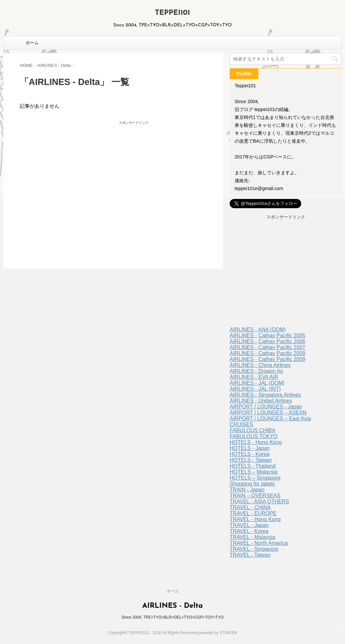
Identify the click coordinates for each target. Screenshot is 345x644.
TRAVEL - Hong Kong (255, 519)
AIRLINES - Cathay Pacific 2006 (267, 341)
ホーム (32, 43)
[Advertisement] (77, 183)
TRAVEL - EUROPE (253, 513)
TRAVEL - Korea (249, 531)
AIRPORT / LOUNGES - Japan (266, 407)
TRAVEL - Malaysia (252, 537)
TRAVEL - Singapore (254, 549)
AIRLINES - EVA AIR (254, 377)
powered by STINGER (218, 633)
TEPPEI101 (172, 13)
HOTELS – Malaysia (254, 472)
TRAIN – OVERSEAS (255, 496)
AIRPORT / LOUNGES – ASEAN (268, 413)
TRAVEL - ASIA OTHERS (259, 502)
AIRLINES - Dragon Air (257, 371)
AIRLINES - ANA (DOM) (258, 330)
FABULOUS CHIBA (253, 430)
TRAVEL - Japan (249, 525)
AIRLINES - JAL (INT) (255, 389)
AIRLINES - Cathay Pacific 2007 (267, 347)
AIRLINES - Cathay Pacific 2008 (267, 353)
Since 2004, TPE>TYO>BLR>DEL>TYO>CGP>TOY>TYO (172, 617)
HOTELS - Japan (250, 448)
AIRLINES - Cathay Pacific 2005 (267, 336)
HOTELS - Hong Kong (256, 442)
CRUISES (241, 424)
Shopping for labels (252, 484)
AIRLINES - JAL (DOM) (257, 383)
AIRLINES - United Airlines (261, 401)
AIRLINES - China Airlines (260, 365)
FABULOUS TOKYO (254, 436)
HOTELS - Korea (250, 454)
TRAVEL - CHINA (250, 507)
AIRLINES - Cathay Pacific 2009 (267, 359)
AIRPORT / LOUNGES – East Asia (270, 419)
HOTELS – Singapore (255, 478)
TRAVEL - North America (259, 543)
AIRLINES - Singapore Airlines (265, 395)
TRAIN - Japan (247, 490)
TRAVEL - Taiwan (250, 555)
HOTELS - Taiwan (251, 460)
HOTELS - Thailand (253, 466)
